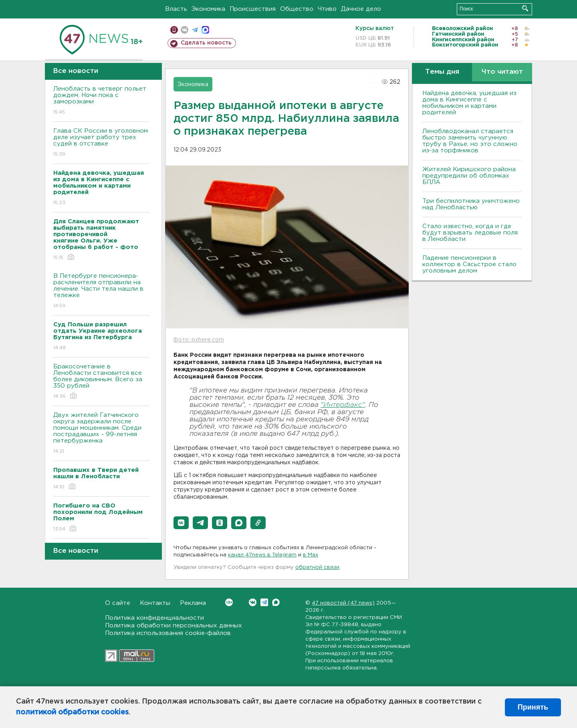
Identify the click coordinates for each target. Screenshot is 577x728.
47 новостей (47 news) (343, 603)
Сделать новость (206, 43)
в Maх (311, 555)
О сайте (118, 603)
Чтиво (327, 9)
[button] (181, 523)
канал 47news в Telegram (262, 555)
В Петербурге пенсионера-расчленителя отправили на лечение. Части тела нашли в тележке (101, 291)
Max (276, 602)
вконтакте (185, 30)
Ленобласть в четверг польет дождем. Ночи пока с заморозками (101, 101)
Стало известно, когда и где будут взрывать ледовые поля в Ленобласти (470, 233)
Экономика (208, 9)
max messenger (205, 30)
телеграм (195, 30)
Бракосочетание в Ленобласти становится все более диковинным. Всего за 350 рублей (101, 382)
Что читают (502, 72)
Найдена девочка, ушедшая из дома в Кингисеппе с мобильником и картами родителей (469, 103)
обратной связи (317, 567)
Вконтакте (229, 602)
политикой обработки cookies (72, 712)
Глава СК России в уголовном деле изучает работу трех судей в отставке (101, 143)
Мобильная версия (174, 30)
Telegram (264, 602)
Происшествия (253, 9)
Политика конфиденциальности (154, 618)
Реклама (193, 603)
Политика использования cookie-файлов (168, 633)
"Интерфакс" (343, 405)
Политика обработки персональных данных (174, 626)
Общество (297, 9)
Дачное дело (361, 9)
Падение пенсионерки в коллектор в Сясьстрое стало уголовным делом (469, 264)
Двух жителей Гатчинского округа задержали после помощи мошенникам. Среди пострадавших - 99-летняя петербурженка (101, 434)
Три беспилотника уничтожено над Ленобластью (471, 204)
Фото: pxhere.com (199, 340)
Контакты (155, 603)
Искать (525, 8)
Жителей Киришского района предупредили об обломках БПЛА (469, 176)
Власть (176, 9)
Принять (533, 707)
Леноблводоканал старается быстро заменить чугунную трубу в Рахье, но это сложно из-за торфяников (470, 141)
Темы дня (442, 72)
